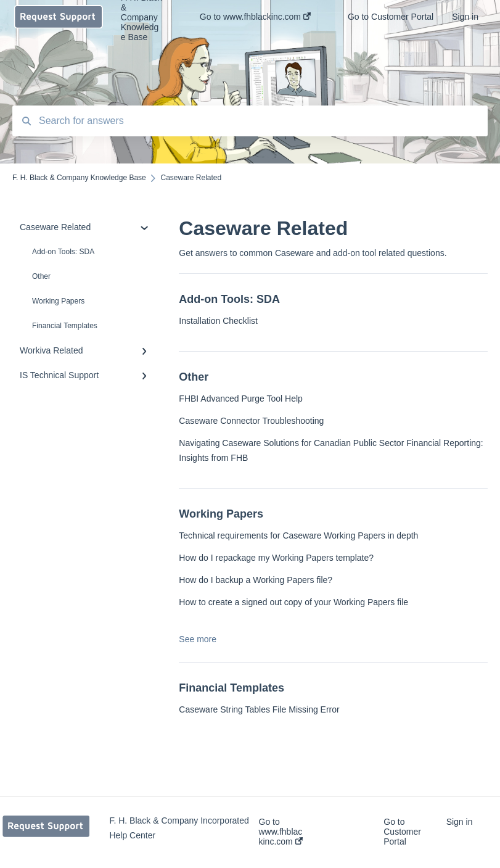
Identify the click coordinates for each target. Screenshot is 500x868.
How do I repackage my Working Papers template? (276, 558)
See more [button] (198, 639)
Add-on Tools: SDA (63, 252)
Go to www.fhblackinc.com (281, 832)
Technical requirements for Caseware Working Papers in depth (298, 535)
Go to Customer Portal (402, 832)
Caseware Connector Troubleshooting (251, 421)
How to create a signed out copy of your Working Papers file (293, 602)
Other (41, 276)
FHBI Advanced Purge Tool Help (241, 399)
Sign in (460, 822)
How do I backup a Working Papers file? (256, 580)
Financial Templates (65, 326)
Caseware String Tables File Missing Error (259, 709)
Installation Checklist (218, 321)
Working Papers (58, 301)
